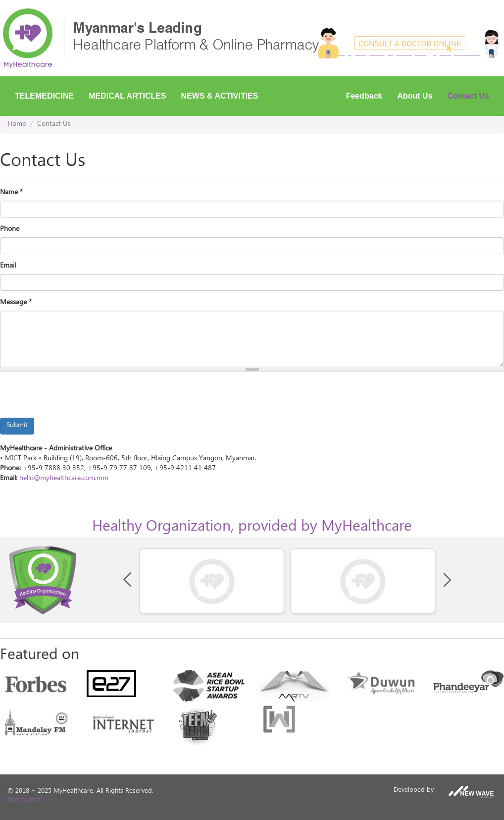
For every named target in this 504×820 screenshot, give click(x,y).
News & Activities (220, 96)
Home (17, 125)
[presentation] (75, 398)
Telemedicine (44, 96)
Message (16, 303)
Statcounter (24, 801)
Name (11, 193)
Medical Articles (127, 96)
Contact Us (468, 96)
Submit (17, 426)
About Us (415, 96)
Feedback (364, 96)
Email (8, 267)
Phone (10, 230)
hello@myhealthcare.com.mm (64, 479)
